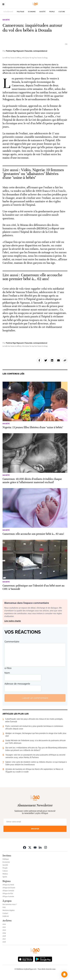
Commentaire (12, 642)
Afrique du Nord (8, 885)
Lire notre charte (13, 621)
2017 (4, 939)
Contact (5, 913)
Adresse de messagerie (17, 684)
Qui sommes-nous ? (10, 904)
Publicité (6, 916)
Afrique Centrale (8, 891)
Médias (5, 874)
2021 (4, 927)
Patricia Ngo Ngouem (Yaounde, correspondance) (27, 51)
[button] (64, 974)
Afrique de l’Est (8, 894)
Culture (62, 12)
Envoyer (35, 829)
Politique (21, 12)
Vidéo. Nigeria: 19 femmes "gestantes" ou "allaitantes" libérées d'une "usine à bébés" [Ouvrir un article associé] (33, 174)
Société (42, 12)
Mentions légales (9, 910)
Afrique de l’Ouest (9, 888)
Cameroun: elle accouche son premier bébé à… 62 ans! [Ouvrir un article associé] (32, 277)
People (52, 12)
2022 (4, 924)
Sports (5, 877)
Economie (32, 12)
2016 (4, 942)
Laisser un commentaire (35, 698)
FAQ (4, 907)
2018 (4, 936)
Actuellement (8, 12)
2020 (4, 930)
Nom (7, 673)
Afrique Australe (8, 897)
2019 (4, 933)
